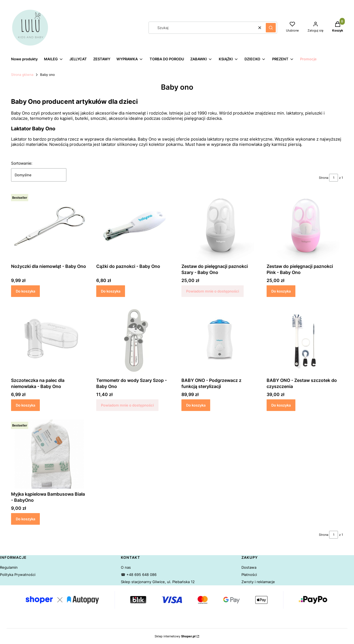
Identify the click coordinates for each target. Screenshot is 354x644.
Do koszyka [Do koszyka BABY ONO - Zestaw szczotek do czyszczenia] (281, 405)
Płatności (249, 575)
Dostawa (249, 567)
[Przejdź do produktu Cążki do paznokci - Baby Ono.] (134, 226)
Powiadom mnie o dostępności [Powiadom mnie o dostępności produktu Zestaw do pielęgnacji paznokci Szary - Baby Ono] (213, 291)
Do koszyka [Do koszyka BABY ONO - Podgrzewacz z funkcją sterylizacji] (196, 405)
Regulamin (9, 567)
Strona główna (22, 75)
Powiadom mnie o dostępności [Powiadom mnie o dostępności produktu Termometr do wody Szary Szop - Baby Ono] (127, 405)
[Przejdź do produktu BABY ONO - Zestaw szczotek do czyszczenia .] (305, 340)
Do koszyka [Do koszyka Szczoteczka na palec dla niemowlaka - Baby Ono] (25, 405)
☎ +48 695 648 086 (139, 575)
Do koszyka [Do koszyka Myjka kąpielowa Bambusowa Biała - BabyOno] (25, 519)
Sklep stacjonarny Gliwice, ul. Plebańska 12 (158, 582)
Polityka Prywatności (18, 575)
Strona (324, 178)
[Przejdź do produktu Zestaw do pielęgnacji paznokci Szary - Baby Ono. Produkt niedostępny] (220, 226)
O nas (126, 567)
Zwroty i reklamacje (258, 582)
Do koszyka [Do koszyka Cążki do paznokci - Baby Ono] (111, 291)
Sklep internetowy (175, 636)
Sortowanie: (22, 163)
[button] (271, 28)
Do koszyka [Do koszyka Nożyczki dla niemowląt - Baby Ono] (25, 291)
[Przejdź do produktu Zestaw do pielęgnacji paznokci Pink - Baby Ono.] (305, 226)
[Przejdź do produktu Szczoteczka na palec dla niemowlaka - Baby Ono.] (49, 340)
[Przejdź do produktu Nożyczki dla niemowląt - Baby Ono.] (49, 226)
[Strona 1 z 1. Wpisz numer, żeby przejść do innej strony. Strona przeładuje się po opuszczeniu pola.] (334, 178)
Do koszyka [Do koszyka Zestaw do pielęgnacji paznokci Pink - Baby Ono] (281, 291)
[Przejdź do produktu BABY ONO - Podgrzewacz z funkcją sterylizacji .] (220, 340)
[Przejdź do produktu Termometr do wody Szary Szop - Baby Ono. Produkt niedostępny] (134, 340)
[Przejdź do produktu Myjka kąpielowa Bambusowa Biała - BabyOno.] (49, 454)
